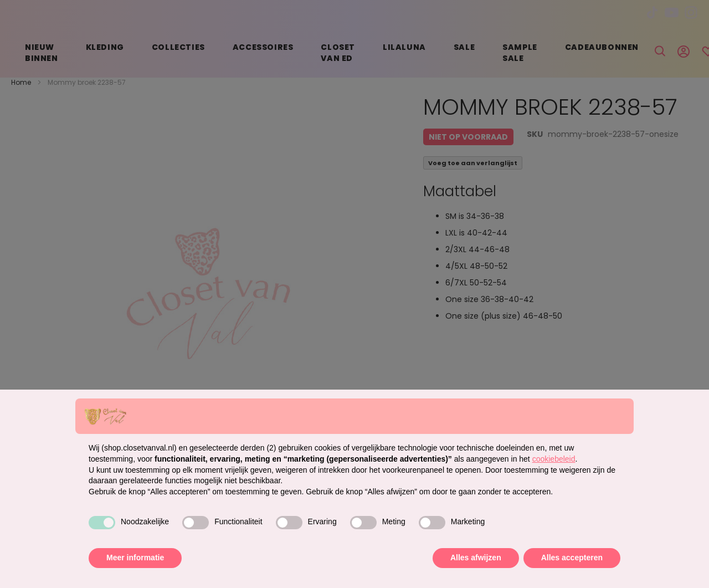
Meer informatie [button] (135, 558)
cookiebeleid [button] (554, 459)
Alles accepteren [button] (572, 558)
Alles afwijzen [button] (476, 558)
